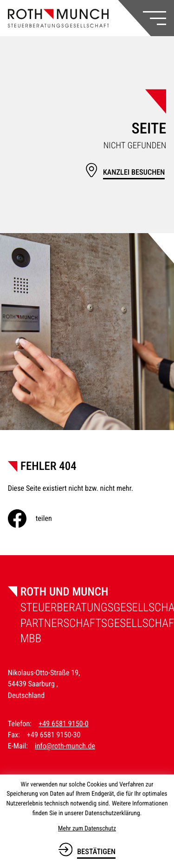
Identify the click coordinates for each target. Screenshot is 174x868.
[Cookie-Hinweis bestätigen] (87, 849)
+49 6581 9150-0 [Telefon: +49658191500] (64, 724)
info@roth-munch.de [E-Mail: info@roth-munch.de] (65, 746)
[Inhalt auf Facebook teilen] (37, 519)
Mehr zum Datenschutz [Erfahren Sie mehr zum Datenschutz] (87, 829)
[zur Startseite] (58, 18)
